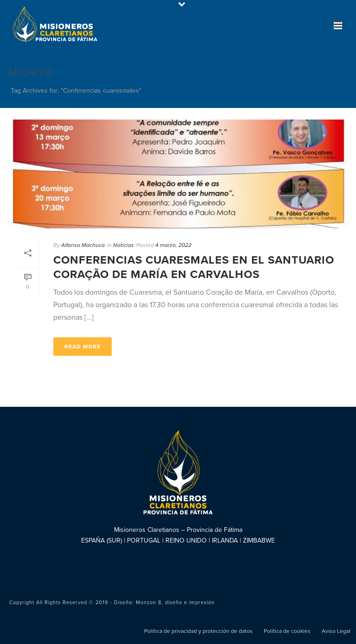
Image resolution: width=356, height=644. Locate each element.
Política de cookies (287, 631)
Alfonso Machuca (83, 245)
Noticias (124, 245)
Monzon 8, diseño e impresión (175, 603)
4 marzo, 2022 (173, 245)
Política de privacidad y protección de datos (198, 631)
